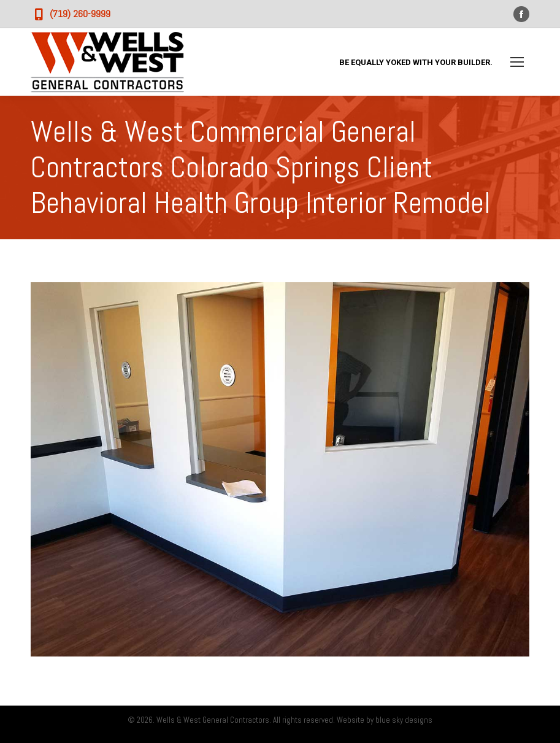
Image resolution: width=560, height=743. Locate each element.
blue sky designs (404, 720)
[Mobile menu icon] (517, 62)
